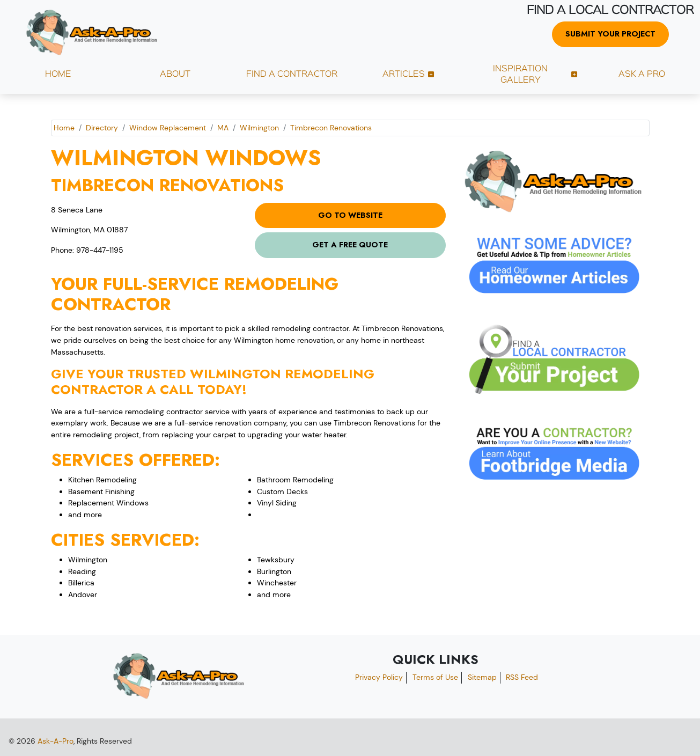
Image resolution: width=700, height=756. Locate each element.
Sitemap (482, 677)
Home (64, 128)
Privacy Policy (379, 677)
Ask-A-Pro (56, 741)
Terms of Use (435, 677)
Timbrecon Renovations (331, 128)
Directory (102, 128)
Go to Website (350, 215)
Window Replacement (168, 128)
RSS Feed (522, 677)
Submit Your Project (610, 34)
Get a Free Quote (350, 245)
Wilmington (259, 128)
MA (223, 128)
